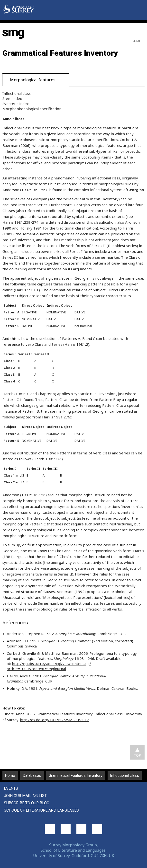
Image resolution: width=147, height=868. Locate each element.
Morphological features (33, 80)
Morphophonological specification (32, 109)
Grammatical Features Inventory (76, 775)
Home (10, 775)
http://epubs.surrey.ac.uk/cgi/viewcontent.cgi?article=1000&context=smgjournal (49, 666)
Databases (32, 775)
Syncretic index (16, 104)
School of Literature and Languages (41, 810)
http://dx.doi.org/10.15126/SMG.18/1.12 (55, 720)
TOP (137, 755)
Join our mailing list (25, 796)
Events (11, 788)
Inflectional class (17, 93)
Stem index (12, 98)
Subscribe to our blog (27, 803)
